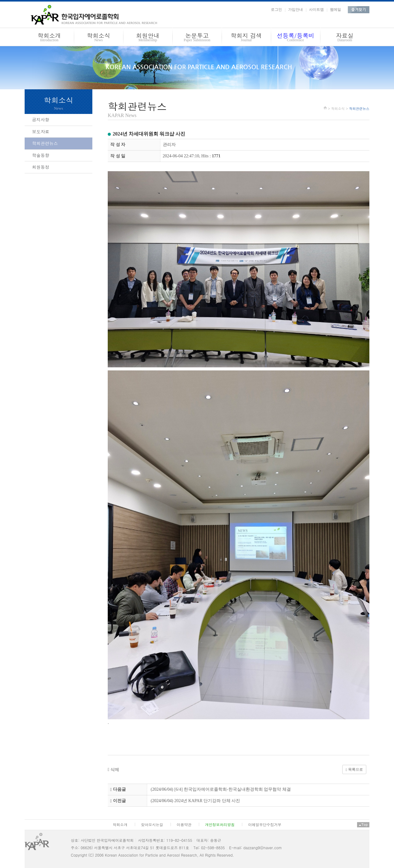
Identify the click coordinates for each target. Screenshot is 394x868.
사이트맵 (316, 10)
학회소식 (98, 38)
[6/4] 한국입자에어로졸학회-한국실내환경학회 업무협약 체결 (232, 789)
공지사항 (41, 119)
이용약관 (184, 824)
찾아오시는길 (152, 824)
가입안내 (295, 10)
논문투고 (197, 38)
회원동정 (41, 167)
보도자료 (41, 131)
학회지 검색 (246, 38)
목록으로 (354, 769)
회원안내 (148, 38)
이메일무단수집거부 (265, 824)
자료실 (345, 38)
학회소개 (49, 38)
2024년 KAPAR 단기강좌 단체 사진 (207, 801)
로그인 (276, 10)
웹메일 (336, 10)
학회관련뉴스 (45, 143)
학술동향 (41, 155)
